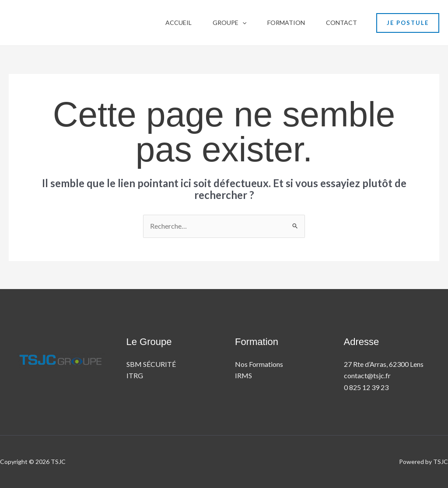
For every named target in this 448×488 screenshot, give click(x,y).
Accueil (178, 23)
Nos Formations (259, 364)
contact (341, 23)
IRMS (243, 375)
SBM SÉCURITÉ (151, 364)
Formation (286, 23)
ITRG (135, 375)
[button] (242, 23)
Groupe (229, 23)
